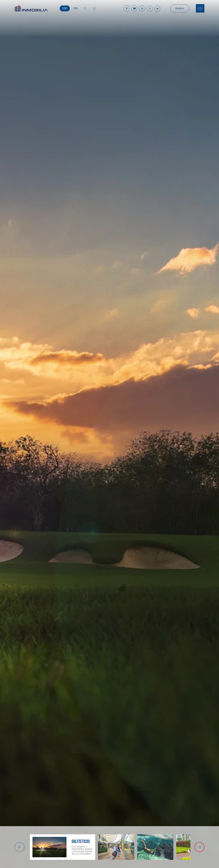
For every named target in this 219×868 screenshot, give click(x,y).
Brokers (180, 8)
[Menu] (200, 8)
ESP (65, 8)
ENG (76, 8)
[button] (20, 847)
